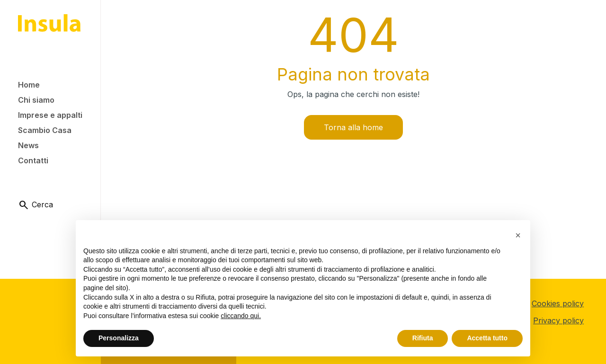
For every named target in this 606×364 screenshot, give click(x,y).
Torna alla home (353, 127)
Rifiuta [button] (423, 338)
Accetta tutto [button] (487, 338)
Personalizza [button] (119, 338)
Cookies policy (558, 303)
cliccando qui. (241, 316)
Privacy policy (558, 320)
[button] (518, 235)
